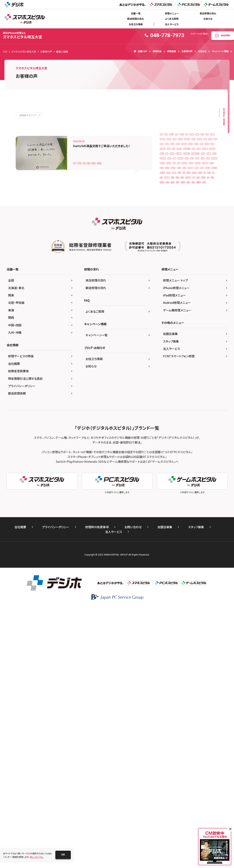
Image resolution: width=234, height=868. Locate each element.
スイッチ (188, 311)
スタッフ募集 (171, 602)
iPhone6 (187, 181)
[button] (63, 855)
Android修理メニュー (177, 564)
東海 (11, 571)
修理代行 (167, 388)
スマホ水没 (185, 334)
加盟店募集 (170, 595)
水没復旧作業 (185, 411)
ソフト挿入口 (203, 334)
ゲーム (209, 281)
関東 (11, 556)
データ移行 (206, 342)
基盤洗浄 (167, 403)
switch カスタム (188, 235)
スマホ (202, 311)
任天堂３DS (197, 373)
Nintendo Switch (205, 212)
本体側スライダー (186, 403)
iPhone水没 (187, 204)
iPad (198, 143)
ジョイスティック (170, 311)
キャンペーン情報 (220, 51)
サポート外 (186, 296)
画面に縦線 (140, 153)
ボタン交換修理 (170, 365)
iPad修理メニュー (174, 556)
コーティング (168, 296)
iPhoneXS (185, 197)
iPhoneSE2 (168, 197)
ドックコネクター (170, 350)
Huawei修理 (183, 143)
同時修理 (190, 396)
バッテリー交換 (169, 357)
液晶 (200, 411)
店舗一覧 (136, 13)
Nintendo (184, 212)
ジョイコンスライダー (172, 304)
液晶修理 (203, 419)
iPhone (166, 158)
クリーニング (193, 281)
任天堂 (109, 153)
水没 (204, 403)
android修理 (197, 135)
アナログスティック (190, 250)
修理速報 (171, 51)
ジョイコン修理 (196, 304)
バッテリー (208, 350)
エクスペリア (201, 266)
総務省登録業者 (18, 632)
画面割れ (182, 434)
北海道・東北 (16, 549)
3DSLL (165, 135)
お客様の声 (187, 51)
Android (180, 135)
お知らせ (208, 19)
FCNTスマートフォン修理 (179, 617)
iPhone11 (186, 166)
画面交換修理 (82, 161)
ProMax (166, 220)
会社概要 (14, 624)
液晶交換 (124, 153)
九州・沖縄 (15, 593)
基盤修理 (206, 396)
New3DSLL (167, 212)
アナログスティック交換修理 (175, 266)
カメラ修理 (186, 273)
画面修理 (167, 434)
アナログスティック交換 (173, 258)
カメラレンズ (168, 273)
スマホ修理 (167, 334)
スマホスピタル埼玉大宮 (22, 35)
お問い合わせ (133, 788)
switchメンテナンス (171, 243)
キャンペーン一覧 (97, 596)
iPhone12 (191, 174)
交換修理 (167, 373)
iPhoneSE (198, 189)
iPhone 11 (181, 158)
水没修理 (167, 411)
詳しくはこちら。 (37, 857)
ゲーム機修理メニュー (177, 571)
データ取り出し (169, 342)
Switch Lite (168, 235)
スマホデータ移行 (170, 327)
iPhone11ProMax (171, 174)
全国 (11, 541)
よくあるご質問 (95, 572)
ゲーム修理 (94, 153)
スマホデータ (193, 319)
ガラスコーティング (171, 281)
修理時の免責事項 (97, 788)
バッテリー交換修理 (193, 357)
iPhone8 (182, 189)
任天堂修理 (188, 380)
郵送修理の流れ (136, 19)
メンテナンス (207, 365)
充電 (180, 388)
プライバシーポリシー (22, 647)
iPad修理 (202, 151)
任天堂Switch (169, 380)
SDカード (181, 220)
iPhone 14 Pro (201, 158)
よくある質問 (172, 19)
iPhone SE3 (168, 166)
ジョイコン (203, 296)
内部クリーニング (170, 396)
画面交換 (185, 426)
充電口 (193, 388)
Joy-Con (204, 204)
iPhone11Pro (204, 166)
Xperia (209, 243)
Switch (79, 153)
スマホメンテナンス (195, 327)
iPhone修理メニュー (176, 549)
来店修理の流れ (208, 13)
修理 (203, 380)
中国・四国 (15, 586)
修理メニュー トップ (175, 541)
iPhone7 (166, 189)
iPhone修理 (168, 204)
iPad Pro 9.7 (168, 151)
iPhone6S (203, 181)
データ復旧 (189, 342)
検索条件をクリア (28, 115)
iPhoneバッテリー (205, 197)
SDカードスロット (201, 220)
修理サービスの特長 (21, 617)
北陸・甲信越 (16, 564)
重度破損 (167, 441)
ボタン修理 (189, 365)
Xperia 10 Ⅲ (168, 250)
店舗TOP (140, 51)
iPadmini (186, 151)
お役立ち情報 (136, 24)
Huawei (166, 143)
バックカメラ (190, 350)
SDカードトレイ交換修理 (174, 227)
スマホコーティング (171, 319)
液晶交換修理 (185, 419)
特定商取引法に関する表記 (25, 639)
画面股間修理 (200, 434)
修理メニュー (172, 13)
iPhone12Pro (169, 181)
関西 (11, 579)
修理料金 (157, 51)
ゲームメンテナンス (171, 288)
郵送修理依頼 (17, 654)
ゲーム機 (209, 288)
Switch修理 (193, 243)
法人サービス (172, 24)
